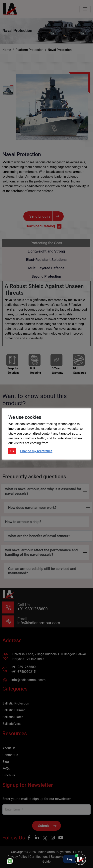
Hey (70, 859)
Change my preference (36, 451)
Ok (12, 451)
